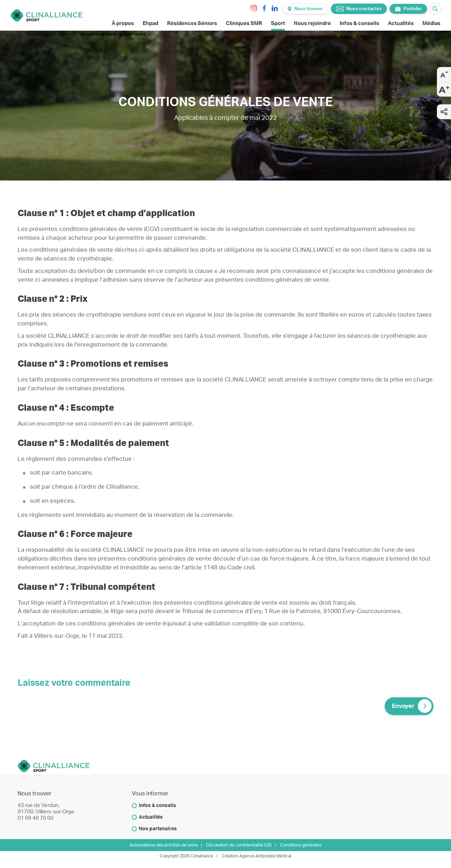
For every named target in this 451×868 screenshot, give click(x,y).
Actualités (151, 817)
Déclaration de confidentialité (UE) (239, 845)
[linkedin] (275, 8)
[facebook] (264, 8)
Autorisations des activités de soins (164, 845)
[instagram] (254, 8)
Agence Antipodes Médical (265, 856)
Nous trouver (305, 9)
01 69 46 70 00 (36, 818)
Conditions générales (301, 845)
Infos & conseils (157, 806)
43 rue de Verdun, (39, 805)
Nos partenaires (158, 829)
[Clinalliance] (47, 15)
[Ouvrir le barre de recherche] (435, 9)
